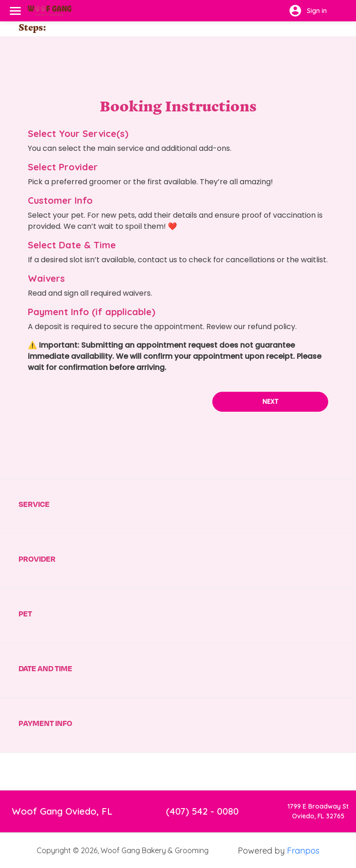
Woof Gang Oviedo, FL (62, 790)
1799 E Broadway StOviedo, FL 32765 (318, 790)
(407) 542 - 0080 (202, 790)
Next (270, 381)
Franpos (303, 830)
